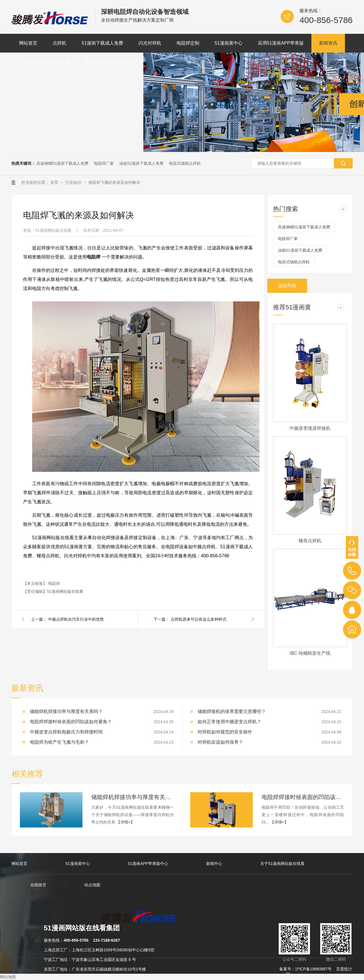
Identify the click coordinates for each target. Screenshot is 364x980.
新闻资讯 (328, 43)
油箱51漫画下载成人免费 (141, 163)
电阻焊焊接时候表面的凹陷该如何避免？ (303, 797)
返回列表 (287, 286)
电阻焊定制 (188, 43)
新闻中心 (214, 864)
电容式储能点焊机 (185, 163)
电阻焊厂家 (104, 163)
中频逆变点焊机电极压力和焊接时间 (66, 732)
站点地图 (92, 885)
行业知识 (74, 182)
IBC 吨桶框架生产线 (310, 653)
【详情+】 (125, 822)
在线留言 (38, 885)
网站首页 (28, 43)
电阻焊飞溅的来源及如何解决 (114, 182)
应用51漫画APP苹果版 (281, 43)
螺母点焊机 (310, 541)
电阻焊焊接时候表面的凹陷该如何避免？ (71, 722)
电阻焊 (54, 583)
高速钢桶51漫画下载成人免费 (63, 163)
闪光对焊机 (150, 43)
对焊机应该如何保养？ (220, 742)
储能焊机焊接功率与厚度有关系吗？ (66, 711)
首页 (55, 182)
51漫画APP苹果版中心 (148, 864)
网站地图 (8, 977)
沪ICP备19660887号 (313, 969)
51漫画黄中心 (229, 43)
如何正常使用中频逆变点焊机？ (229, 722)
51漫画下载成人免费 (102, 43)
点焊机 (59, 43)
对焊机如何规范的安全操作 (225, 732)
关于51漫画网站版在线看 (44, 62)
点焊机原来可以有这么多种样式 (198, 619)
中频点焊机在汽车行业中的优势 (76, 619)
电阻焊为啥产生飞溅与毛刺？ (59, 742)
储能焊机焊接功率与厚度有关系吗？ (133, 797)
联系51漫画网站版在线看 (110, 62)
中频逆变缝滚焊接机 (310, 428)
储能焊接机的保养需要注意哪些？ (232, 711)
